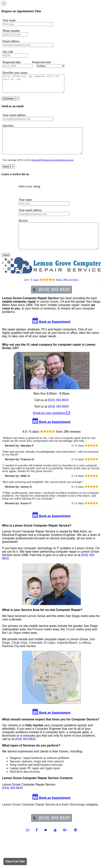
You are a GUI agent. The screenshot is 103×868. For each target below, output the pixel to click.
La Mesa (85, 656)
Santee (31, 660)
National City (11, 660)
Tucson (71, 643)
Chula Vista (20, 656)
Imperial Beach (67, 656)
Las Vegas (14, 646)
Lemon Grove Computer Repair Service (29, 818)
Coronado (35, 656)
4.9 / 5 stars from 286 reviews (51, 294)
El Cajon (50, 656)
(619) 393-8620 (58, 414)
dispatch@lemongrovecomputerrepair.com (53, 168)
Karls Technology (73, 818)
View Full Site (15, 861)
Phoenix (38, 643)
